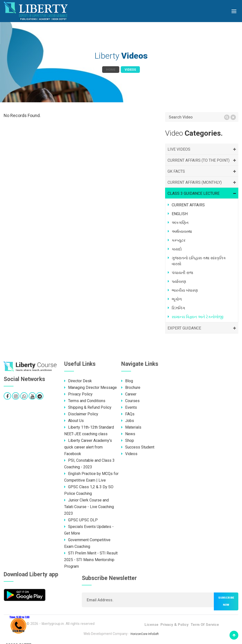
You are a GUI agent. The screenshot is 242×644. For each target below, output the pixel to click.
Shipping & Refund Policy (88, 407)
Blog (127, 381)
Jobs (128, 421)
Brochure (131, 388)
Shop (128, 440)
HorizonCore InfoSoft (145, 634)
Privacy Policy (78, 394)
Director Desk (78, 381)
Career (129, 394)
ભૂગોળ (177, 299)
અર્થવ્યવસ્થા (182, 231)
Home (111, 70)
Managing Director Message (91, 388)
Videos (129, 454)
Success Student (138, 447)
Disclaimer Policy (81, 414)
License (151, 625)
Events (129, 407)
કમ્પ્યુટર (179, 240)
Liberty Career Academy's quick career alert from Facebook (88, 447)
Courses (130, 401)
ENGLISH (180, 214)
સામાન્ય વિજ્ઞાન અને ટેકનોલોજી (198, 317)
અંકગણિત (180, 223)
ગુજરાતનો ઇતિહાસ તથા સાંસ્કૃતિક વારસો (199, 261)
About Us (74, 421)
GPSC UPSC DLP (81, 520)
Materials (131, 427)
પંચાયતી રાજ (182, 273)
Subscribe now (226, 601)
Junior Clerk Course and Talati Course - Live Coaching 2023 (89, 507)
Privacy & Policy (175, 625)
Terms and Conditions (85, 401)
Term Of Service (205, 625)
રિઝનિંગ (178, 308)
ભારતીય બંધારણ (185, 290)
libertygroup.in (53, 624)
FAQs (128, 414)
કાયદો (177, 249)
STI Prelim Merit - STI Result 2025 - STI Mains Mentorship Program (91, 560)
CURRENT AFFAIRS (188, 205)
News (128, 434)
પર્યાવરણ (179, 282)
